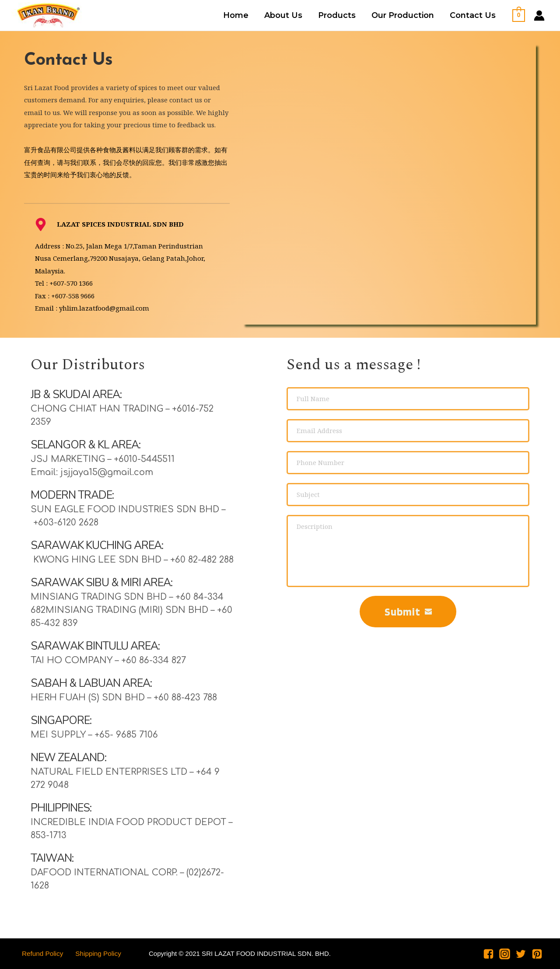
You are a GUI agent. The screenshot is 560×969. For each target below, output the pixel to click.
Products (337, 15)
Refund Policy (39, 953)
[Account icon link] (539, 16)
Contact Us (473, 15)
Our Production (403, 15)
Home (236, 15)
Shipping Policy (92, 953)
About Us (283, 15)
